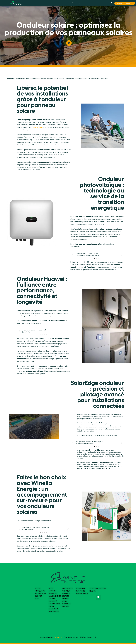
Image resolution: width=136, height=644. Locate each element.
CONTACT (98, 3)
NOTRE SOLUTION (49, 3)
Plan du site (58, 637)
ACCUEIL (27, 3)
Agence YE (91, 637)
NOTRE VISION (37, 3)
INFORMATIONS (88, 3)
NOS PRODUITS (63, 3)
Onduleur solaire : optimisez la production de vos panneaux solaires (68, 29)
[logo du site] (16, 3)
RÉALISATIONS (75, 3)
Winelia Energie (37, 127)
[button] (94, 258)
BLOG (105, 3)
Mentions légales (46, 637)
